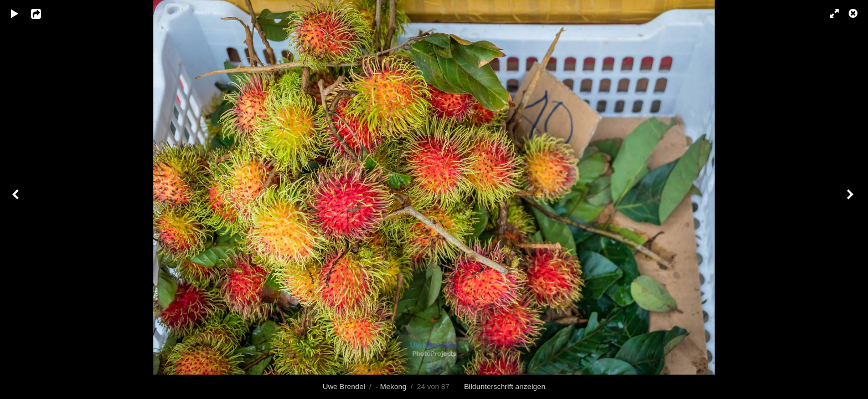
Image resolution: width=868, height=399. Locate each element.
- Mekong (391, 387)
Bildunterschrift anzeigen (505, 387)
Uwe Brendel (344, 387)
